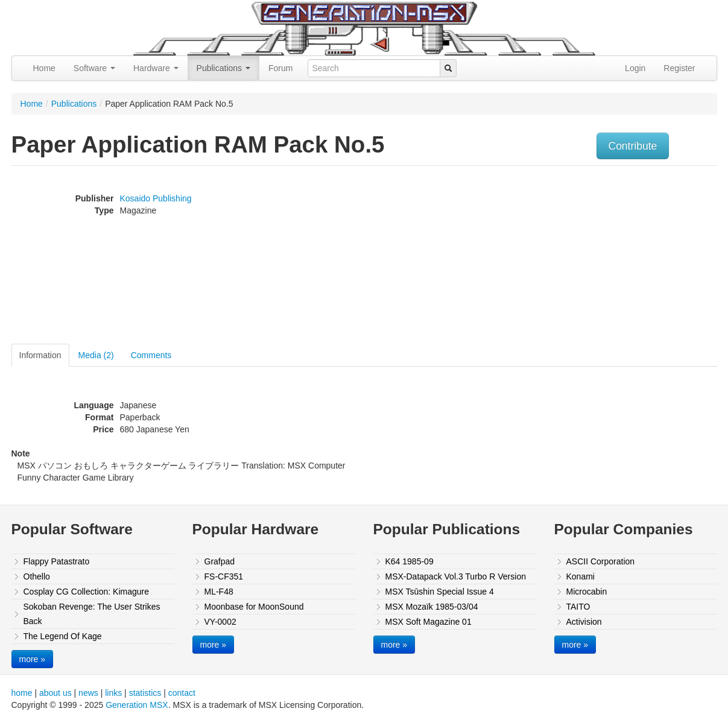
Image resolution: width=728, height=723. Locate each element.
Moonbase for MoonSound (254, 607)
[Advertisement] (595, 256)
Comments (151, 355)
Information (40, 355)
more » (33, 659)
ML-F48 (219, 592)
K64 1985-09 (410, 561)
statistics (145, 693)
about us (55, 693)
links (113, 693)
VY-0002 (220, 622)
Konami (581, 576)
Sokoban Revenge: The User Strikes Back (92, 614)
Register (679, 68)
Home (44, 68)
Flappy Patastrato (57, 561)
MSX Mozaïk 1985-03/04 (432, 607)
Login (635, 68)
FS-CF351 (224, 576)
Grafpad (220, 561)
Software (94, 68)
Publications (223, 68)
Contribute (633, 146)
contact (182, 693)
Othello (37, 576)
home (22, 693)
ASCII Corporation (601, 561)
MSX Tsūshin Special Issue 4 (440, 592)
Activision (584, 622)
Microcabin (587, 592)
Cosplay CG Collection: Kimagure (87, 592)
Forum (280, 68)
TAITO (578, 607)
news (88, 693)
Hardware (156, 68)
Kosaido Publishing (156, 198)
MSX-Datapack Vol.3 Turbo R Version (456, 576)
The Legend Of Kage (63, 636)
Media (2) (96, 355)
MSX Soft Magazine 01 (429, 622)
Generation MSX (137, 705)
